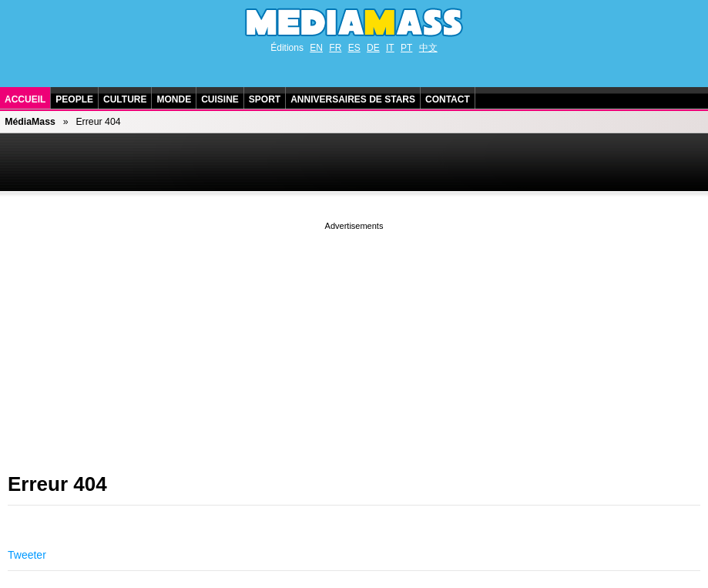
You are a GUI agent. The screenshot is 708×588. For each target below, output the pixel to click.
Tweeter (27, 555)
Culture (125, 99)
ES (354, 48)
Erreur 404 (57, 484)
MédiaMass (30, 122)
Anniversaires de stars (353, 99)
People (74, 99)
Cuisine (220, 99)
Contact (448, 99)
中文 (428, 48)
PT (406, 48)
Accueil (25, 99)
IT (390, 48)
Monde (174, 99)
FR (335, 48)
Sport (265, 99)
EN (316, 48)
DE (373, 48)
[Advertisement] (354, 341)
